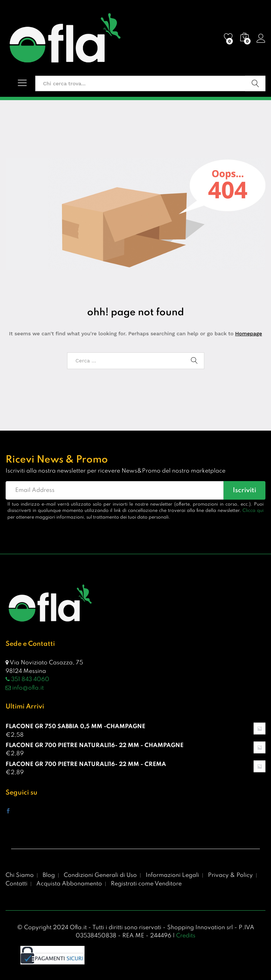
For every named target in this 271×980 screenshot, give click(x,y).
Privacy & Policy (230, 875)
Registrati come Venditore (146, 884)
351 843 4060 (27, 680)
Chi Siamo (20, 875)
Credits (186, 936)
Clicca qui (253, 511)
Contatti (16, 884)
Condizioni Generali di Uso (100, 875)
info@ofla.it (25, 688)
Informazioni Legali (172, 875)
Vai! (255, 83)
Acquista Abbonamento (69, 884)
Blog (49, 875)
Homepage (248, 333)
